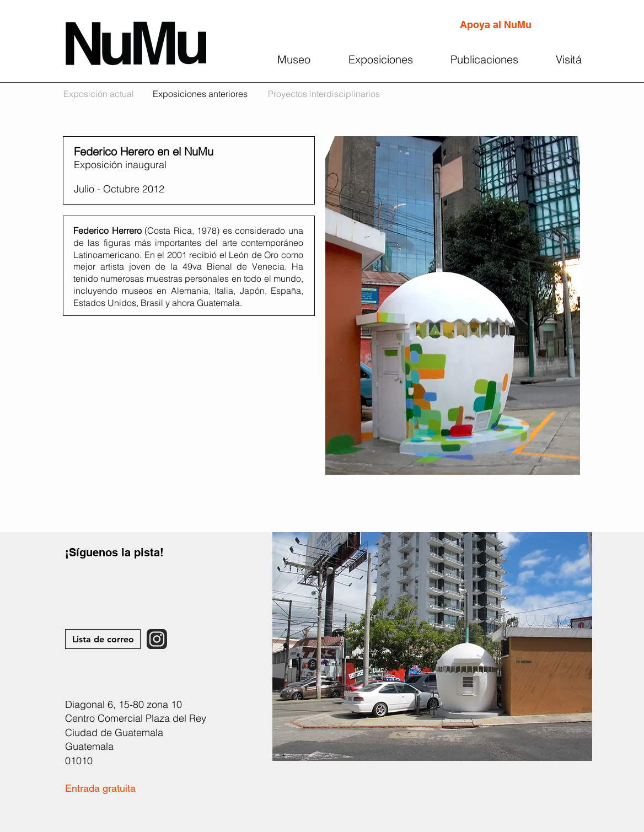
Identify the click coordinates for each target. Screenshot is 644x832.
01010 (79, 761)
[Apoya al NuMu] (495, 25)
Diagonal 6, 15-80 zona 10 (124, 704)
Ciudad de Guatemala (114, 732)
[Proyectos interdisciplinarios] (324, 94)
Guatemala (89, 746)
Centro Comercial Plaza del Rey (136, 718)
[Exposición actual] (99, 94)
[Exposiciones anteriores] (200, 94)
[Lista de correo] (103, 639)
